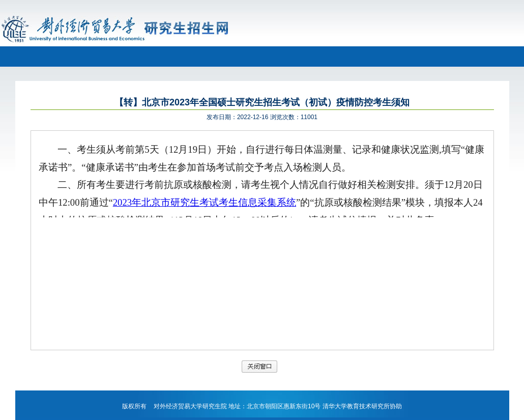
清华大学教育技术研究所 (356, 406)
